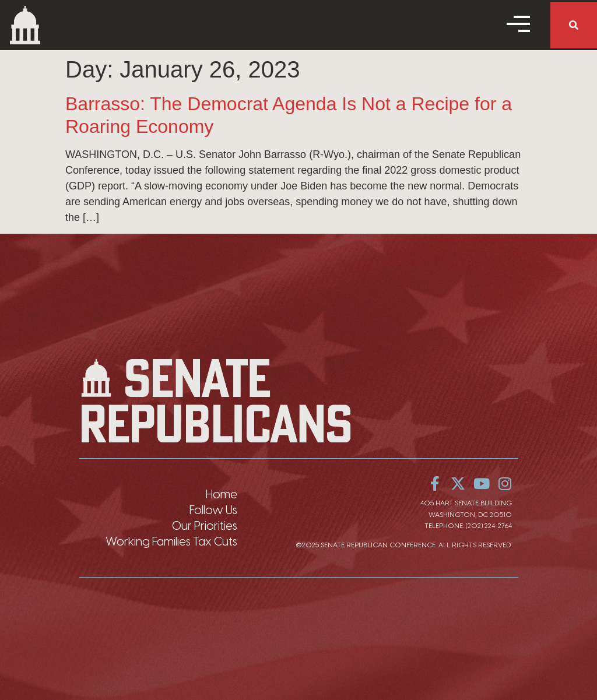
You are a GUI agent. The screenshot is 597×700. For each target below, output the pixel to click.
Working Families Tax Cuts (171, 541)
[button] (574, 25)
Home (222, 494)
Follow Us (213, 510)
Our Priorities (205, 526)
